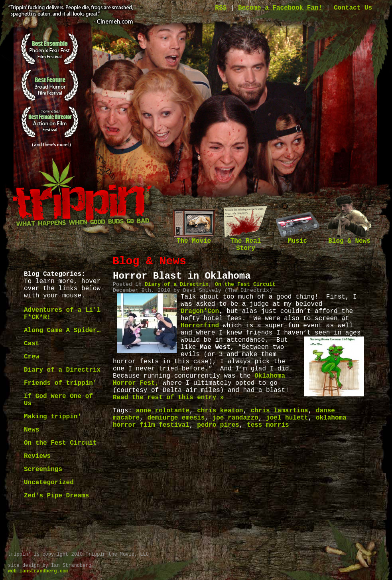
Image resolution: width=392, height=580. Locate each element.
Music (297, 239)
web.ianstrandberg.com (38, 571)
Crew (32, 357)
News (32, 430)
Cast (32, 344)
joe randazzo (235, 418)
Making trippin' (53, 417)
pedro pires (218, 425)
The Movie (194, 239)
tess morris (268, 425)
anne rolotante (163, 411)
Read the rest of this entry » (168, 398)
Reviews (37, 456)
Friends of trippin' (60, 383)
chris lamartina (280, 411)
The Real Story (246, 242)
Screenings (43, 469)
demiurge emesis (176, 418)
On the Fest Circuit (60, 443)
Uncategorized (49, 483)
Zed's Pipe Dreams (56, 496)
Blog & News (349, 239)
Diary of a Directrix (62, 370)
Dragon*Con (200, 311)
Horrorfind (200, 326)
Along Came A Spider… (62, 331)
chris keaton (220, 411)
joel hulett (287, 418)
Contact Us (353, 8)
